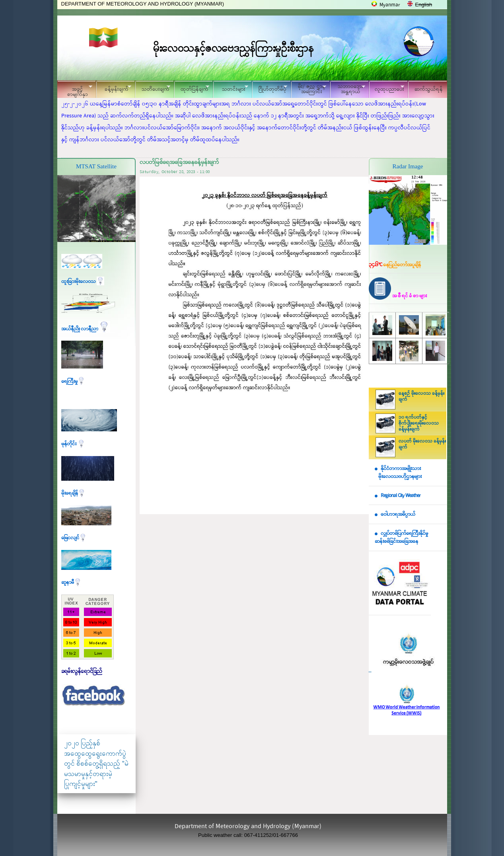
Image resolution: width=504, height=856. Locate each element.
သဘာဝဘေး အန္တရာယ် (348, 89)
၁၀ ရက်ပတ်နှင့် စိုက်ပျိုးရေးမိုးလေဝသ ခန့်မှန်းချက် (419, 423)
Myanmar (390, 5)
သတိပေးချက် (153, 88)
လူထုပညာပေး (387, 88)
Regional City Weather (401, 496)
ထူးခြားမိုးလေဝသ (83, 282)
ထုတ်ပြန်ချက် (192, 88)
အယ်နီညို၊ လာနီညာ (86, 329)
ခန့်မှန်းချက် (114, 88)
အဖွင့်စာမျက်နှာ (75, 90)
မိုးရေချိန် (73, 493)
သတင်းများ (231, 88)
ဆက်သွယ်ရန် (429, 89)
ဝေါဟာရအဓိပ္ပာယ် (398, 514)
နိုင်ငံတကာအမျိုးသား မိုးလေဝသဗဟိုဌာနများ (398, 473)
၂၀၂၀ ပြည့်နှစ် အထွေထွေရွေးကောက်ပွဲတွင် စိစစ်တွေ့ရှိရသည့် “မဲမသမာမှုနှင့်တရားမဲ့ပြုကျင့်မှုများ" (96, 763)
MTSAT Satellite (96, 166)
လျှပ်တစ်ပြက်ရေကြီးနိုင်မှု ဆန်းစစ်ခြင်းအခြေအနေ (401, 538)
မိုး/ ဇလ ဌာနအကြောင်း (309, 89)
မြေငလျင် (74, 538)
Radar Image (408, 166)
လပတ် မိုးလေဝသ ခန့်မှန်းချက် (422, 444)
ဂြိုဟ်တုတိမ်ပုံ (270, 88)
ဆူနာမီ (71, 582)
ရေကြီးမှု (73, 381)
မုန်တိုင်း (73, 444)
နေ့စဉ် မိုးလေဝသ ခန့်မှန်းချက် (421, 397)
